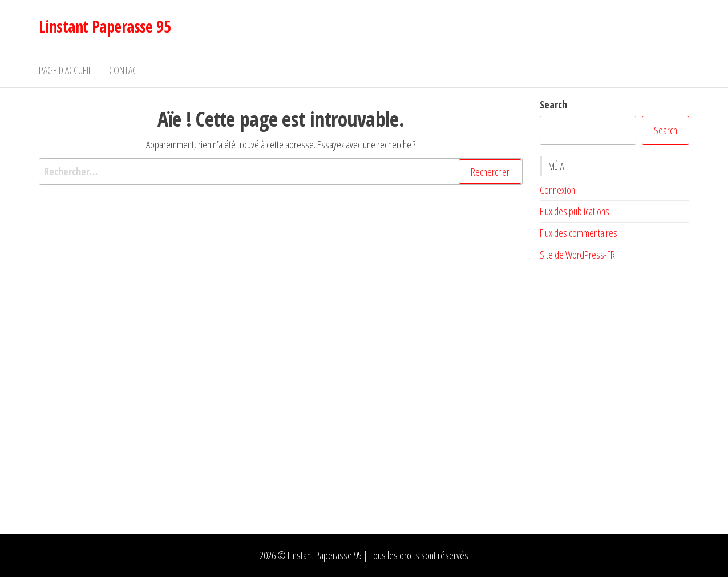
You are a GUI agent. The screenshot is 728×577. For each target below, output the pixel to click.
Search (553, 104)
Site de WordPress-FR (577, 255)
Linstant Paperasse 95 (105, 26)
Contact (125, 70)
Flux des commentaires (579, 233)
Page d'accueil (65, 70)
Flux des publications (575, 211)
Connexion (557, 190)
